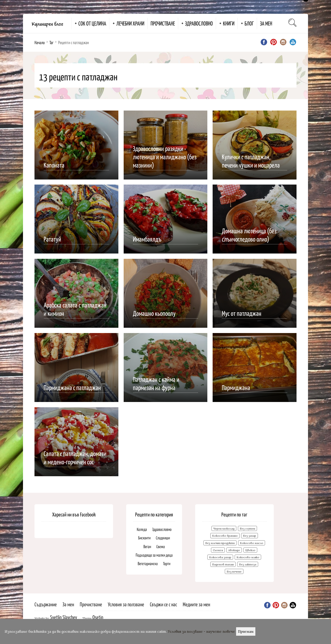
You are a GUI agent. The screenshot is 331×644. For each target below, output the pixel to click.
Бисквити (144, 538)
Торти (167, 563)
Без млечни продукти (220, 543)
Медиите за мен (196, 604)
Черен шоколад (224, 529)
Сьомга (218, 550)
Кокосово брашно (225, 536)
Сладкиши (163, 538)
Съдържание (46, 604)
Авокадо (234, 550)
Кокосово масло (252, 543)
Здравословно (199, 23)
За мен (266, 23)
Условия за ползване (126, 604)
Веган (147, 546)
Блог (249, 23)
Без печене (234, 571)
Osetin (98, 617)
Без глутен (247, 529)
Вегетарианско (148, 563)
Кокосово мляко (248, 557)
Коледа (142, 529)
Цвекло (250, 550)
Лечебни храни (130, 23)
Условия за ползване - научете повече (201, 631)
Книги (229, 23)
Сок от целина (92, 23)
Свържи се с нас (163, 604)
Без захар (250, 536)
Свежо (161, 546)
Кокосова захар (220, 557)
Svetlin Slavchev (64, 617)
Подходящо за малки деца (154, 555)
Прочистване (163, 23)
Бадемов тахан (223, 564)
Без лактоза (248, 564)
